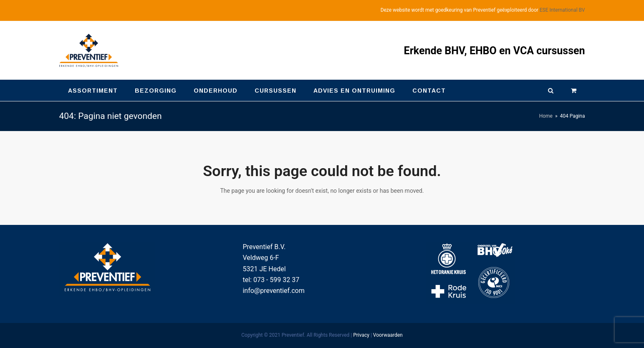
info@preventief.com (273, 291)
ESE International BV (562, 10)
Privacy (361, 335)
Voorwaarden (388, 335)
